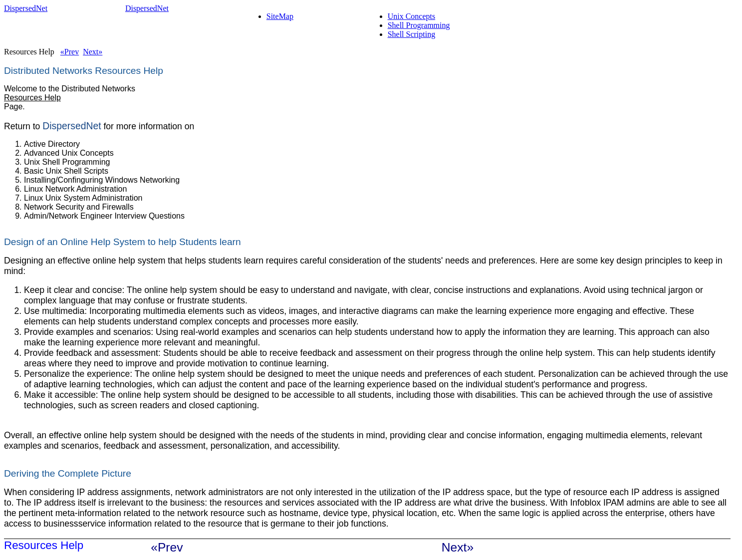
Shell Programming (419, 25)
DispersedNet (72, 126)
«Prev (70, 52)
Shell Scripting (412, 34)
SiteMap (280, 16)
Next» (93, 52)
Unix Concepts (412, 16)
